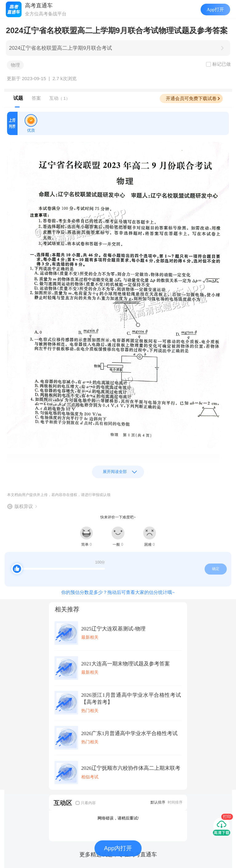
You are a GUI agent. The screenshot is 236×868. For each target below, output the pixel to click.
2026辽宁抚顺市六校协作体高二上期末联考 (131, 768)
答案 (36, 98)
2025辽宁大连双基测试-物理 (113, 629)
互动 (60, 98)
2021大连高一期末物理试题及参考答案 (126, 664)
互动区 (63, 803)
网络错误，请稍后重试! (118, 818)
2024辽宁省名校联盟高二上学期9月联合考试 (60, 48)
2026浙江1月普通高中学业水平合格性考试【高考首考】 (131, 699)
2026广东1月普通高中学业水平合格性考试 (130, 733)
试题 (18, 98)
